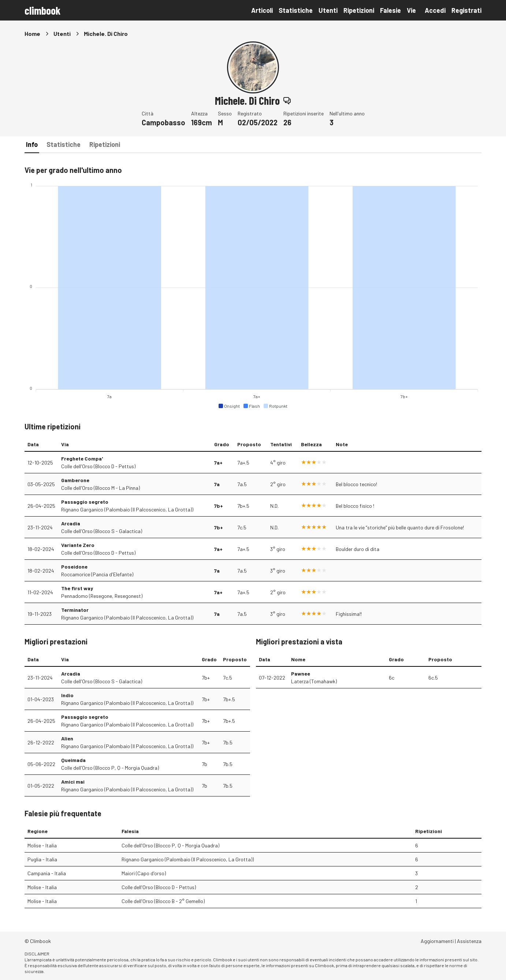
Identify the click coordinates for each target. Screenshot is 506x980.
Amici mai (73, 782)
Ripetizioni (359, 10)
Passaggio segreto (85, 502)
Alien (67, 738)
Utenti (328, 10)
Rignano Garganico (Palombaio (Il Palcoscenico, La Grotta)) (127, 509)
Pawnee (301, 674)
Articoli (262, 10)
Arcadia (71, 523)
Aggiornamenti (437, 941)
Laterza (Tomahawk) (314, 681)
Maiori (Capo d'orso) (144, 873)
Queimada (73, 760)
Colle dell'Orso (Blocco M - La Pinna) (101, 488)
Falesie (390, 10)
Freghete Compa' (82, 458)
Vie (411, 10)
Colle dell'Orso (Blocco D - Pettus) (98, 466)
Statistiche (296, 10)
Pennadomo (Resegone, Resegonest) (102, 596)
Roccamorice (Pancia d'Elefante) (97, 574)
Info (32, 144)
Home (32, 34)
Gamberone (75, 480)
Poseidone (74, 567)
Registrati (466, 10)
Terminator (75, 610)
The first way (77, 588)
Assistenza (469, 941)
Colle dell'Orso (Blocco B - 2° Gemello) (163, 901)
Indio (67, 695)
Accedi (435, 10)
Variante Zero (78, 545)
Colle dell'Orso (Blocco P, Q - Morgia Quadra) (110, 768)
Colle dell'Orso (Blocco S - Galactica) (102, 531)
